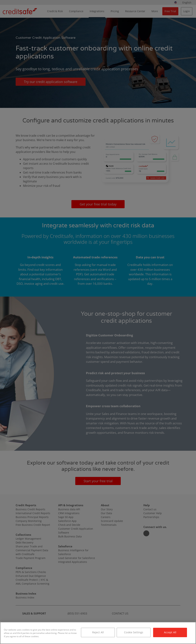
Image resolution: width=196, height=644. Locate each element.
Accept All (170, 632)
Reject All (98, 632)
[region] (98, 633)
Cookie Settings (134, 632)
